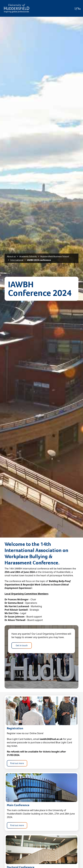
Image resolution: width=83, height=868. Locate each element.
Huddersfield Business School (55, 256)
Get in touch (22, 645)
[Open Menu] (78, 8)
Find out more (17, 763)
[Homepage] (17, 8)
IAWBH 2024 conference (39, 260)
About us (11, 256)
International (17, 260)
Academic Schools (28, 256)
